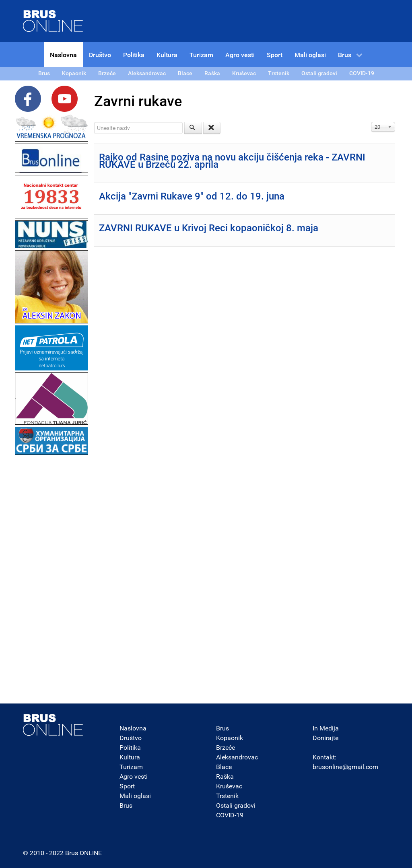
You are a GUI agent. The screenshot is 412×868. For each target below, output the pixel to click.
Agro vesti (134, 776)
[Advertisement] (51, 578)
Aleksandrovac (237, 757)
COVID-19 (230, 815)
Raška (225, 776)
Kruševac (229, 786)
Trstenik (227, 796)
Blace (224, 767)
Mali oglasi (135, 796)
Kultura (130, 757)
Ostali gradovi (236, 805)
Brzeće (226, 748)
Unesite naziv (94, 122)
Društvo (131, 738)
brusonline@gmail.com (345, 767)
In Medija (326, 728)
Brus (126, 805)
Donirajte (325, 738)
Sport (127, 786)
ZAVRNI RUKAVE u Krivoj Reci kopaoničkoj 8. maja (209, 228)
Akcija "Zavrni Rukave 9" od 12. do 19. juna (192, 196)
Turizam (131, 767)
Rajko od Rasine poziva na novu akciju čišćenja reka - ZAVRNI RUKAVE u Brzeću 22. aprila (232, 161)
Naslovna (133, 728)
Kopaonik (230, 738)
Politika (130, 748)
